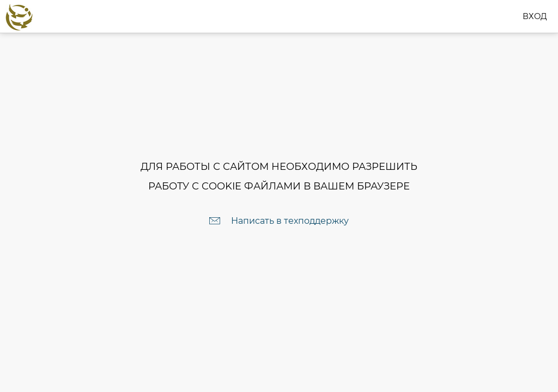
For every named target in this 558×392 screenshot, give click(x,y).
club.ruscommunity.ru (88, 16)
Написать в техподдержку (290, 221)
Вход (537, 16)
